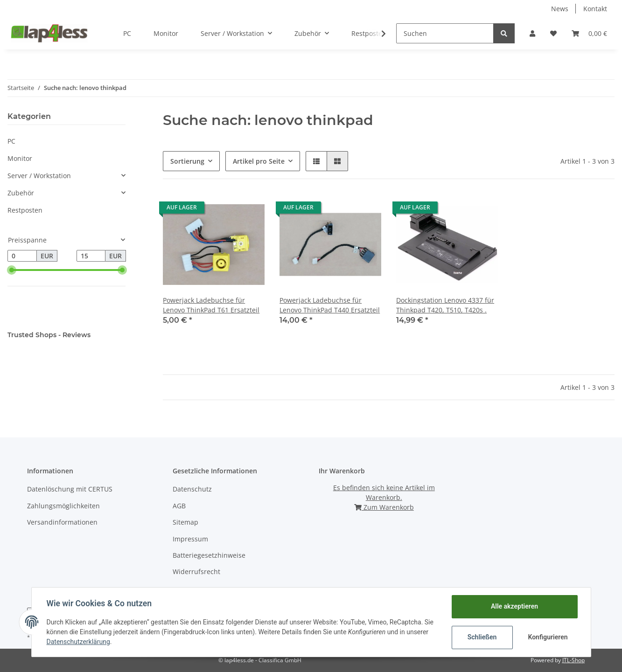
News (560, 9)
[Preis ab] (22, 256)
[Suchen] (445, 33)
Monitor (20, 158)
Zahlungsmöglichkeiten (63, 506)
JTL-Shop (573, 660)
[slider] (11, 270)
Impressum (190, 539)
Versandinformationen (62, 522)
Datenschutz (192, 489)
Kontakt (595, 9)
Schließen (482, 637)
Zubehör (21, 193)
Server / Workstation (39, 176)
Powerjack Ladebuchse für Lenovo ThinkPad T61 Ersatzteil (211, 305)
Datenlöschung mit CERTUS (70, 489)
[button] (532, 33)
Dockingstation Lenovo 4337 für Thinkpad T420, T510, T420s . (445, 305)
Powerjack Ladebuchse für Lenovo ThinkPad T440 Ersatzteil (330, 305)
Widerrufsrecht (196, 572)
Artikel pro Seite (259, 161)
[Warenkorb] (589, 33)
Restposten (25, 210)
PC (11, 141)
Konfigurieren (548, 637)
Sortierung (187, 161)
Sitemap (185, 522)
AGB (179, 506)
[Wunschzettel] (553, 33)
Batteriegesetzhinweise (209, 555)
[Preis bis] (91, 256)
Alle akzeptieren (514, 606)
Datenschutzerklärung (78, 642)
